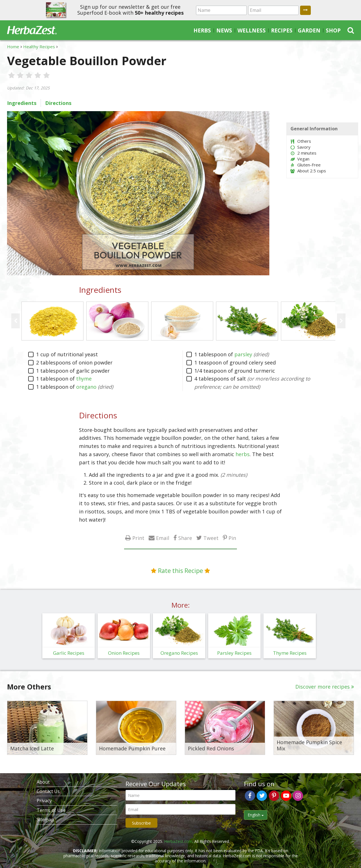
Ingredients (22, 103)
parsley (243, 354)
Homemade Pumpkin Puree (132, 749)
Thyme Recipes (290, 653)
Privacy (44, 801)
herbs (243, 454)
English (256, 815)
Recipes (282, 30)
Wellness (252, 30)
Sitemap (45, 819)
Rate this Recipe (180, 571)
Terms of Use (51, 810)
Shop (333, 30)
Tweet (211, 538)
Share (185, 538)
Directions (58, 103)
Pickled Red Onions (211, 749)
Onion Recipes (124, 653)
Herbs (202, 30)
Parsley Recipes (234, 653)
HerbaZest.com (178, 841)
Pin (232, 538)
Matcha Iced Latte (32, 749)
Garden (309, 30)
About (43, 782)
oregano (86, 387)
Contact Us (48, 791)
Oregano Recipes (179, 653)
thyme (84, 379)
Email (163, 538)
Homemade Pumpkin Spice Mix (309, 745)
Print (138, 538)
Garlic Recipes (69, 653)
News (224, 30)
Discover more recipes (323, 687)
